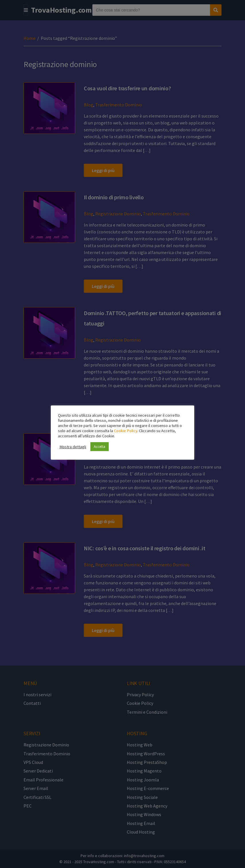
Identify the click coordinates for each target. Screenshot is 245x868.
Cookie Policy (126, 431)
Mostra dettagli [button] (73, 447)
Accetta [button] (100, 447)
